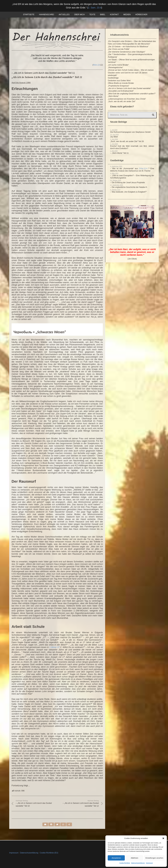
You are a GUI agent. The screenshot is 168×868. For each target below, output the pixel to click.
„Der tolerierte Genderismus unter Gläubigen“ (127, 52)
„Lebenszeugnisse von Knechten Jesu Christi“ (127, 99)
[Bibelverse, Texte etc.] (132, 115)
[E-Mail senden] (45, 825)
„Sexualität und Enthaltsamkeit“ (121, 91)
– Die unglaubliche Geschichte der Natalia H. (129, 187)
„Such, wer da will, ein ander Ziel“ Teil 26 (127, 141)
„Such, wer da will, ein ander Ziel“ (122, 101)
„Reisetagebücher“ (116, 67)
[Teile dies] (51, 825)
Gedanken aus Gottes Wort (119, 81)
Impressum (149, 863)
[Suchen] (153, 115)
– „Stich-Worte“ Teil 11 (119, 153)
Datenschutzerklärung (138, 863)
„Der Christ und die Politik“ (119, 49)
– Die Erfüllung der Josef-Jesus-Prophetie (127, 183)
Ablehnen (134, 858)
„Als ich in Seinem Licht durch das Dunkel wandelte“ (129, 88)
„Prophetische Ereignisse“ (119, 86)
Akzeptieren (116, 858)
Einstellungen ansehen (154, 858)
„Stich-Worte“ (113, 96)
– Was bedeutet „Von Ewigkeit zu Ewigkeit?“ (128, 192)
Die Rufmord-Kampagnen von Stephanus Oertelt (130, 132)
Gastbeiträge (113, 78)
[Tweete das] (57, 825)
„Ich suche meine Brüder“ (118, 65)
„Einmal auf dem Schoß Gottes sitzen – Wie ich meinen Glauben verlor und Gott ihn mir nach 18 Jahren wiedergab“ (131, 73)
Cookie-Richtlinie (125, 863)
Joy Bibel (114, 137)
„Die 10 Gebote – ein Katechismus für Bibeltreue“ (128, 47)
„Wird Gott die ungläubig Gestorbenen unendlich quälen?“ (132, 94)
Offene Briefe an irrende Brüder (121, 83)
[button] (163, 838)
